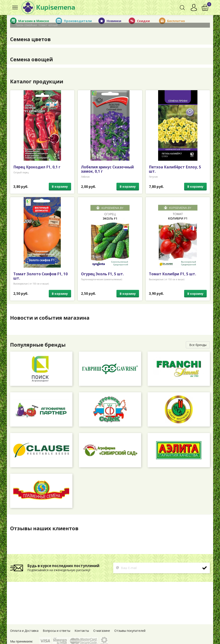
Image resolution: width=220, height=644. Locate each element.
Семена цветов (30, 39)
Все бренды (198, 345)
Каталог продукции (37, 81)
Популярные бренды (38, 345)
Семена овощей (31, 59)
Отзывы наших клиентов (44, 528)
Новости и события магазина (50, 318)
